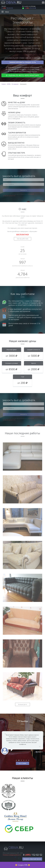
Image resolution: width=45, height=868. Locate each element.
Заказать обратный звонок (32, 859)
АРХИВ (9, 84)
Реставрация (15, 84)
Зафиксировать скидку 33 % (22, 62)
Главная (3, 84)
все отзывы (22, 763)
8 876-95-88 (29, 8)
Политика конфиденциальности (12, 855)
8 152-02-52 (7, 8)
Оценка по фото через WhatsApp (22, 75)
